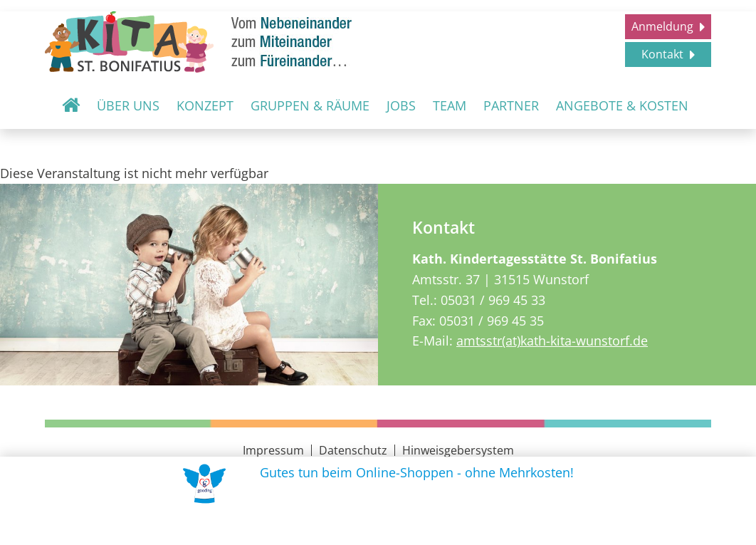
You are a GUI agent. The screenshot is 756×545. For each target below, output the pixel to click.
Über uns (128, 105)
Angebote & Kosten (622, 105)
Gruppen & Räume (310, 105)
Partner (511, 105)
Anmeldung (664, 26)
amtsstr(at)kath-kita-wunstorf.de (552, 341)
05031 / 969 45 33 (493, 300)
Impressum (273, 450)
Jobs (401, 105)
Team (450, 105)
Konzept (205, 105)
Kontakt (664, 54)
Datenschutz (353, 450)
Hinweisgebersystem (458, 450)
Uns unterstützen (382, 524)
